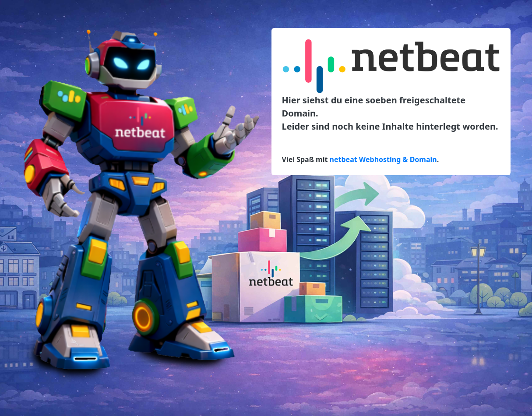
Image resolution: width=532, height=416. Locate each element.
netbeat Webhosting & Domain (383, 159)
